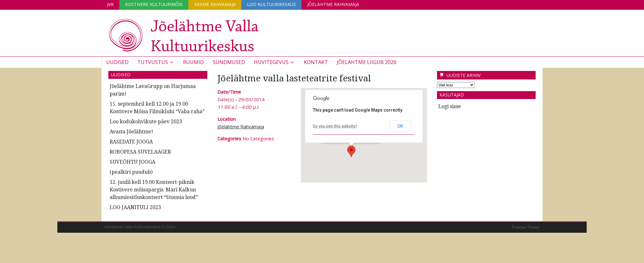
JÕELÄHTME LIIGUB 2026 (367, 62)
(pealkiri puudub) (131, 172)
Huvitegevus (271, 62)
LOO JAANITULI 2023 (135, 207)
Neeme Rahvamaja (215, 4)
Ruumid (193, 62)
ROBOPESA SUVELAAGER (140, 152)
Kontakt (316, 62)
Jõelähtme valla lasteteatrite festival (294, 78)
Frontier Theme (526, 227)
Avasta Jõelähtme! (131, 132)
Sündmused (229, 62)
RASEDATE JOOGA (131, 142)
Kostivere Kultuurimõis (154, 4)
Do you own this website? (335, 126)
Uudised (117, 62)
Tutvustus (153, 62)
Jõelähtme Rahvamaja (333, 4)
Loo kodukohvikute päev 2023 (146, 122)
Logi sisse (450, 106)
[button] (351, 151)
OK (400, 126)
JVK (110, 4)
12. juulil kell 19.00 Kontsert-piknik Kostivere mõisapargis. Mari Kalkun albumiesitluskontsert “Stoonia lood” (154, 190)
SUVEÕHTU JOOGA (132, 162)
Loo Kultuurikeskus (271, 4)
